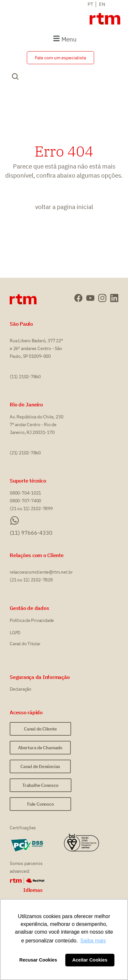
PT (91, 4)
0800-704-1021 (25, 493)
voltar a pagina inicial (64, 207)
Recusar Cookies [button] (38, 960)
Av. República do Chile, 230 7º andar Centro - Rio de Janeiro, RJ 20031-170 (36, 425)
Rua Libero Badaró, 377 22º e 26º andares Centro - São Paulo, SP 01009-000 (36, 348)
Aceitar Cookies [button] (90, 960)
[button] (64, 39)
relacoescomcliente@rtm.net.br (41, 572)
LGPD (15, 633)
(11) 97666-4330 (31, 533)
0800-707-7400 (25, 501)
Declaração (21, 689)
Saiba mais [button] (93, 941)
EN (102, 4)
